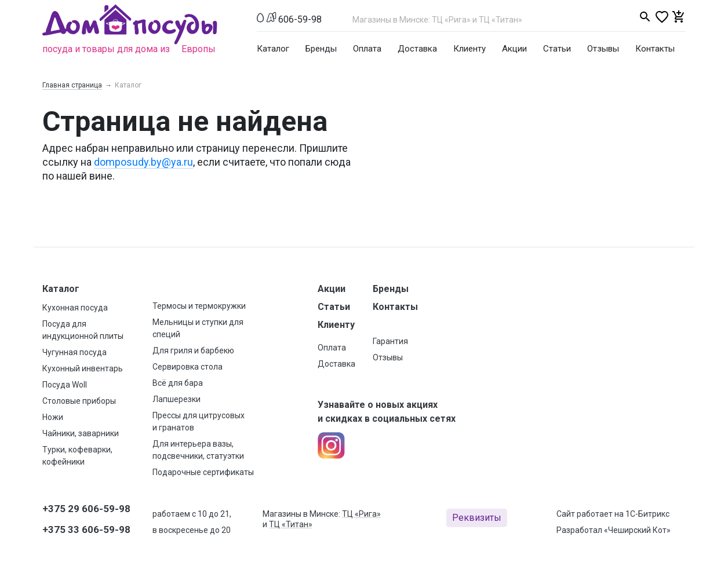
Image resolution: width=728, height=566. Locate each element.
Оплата (367, 49)
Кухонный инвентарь (83, 368)
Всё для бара (178, 383)
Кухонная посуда (75, 308)
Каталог (273, 49)
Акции (514, 49)
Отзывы (603, 49)
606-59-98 (300, 19)
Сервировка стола (188, 367)
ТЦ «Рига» (361, 514)
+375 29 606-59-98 (86, 509)
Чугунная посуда (74, 352)
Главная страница (72, 85)
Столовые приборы (79, 401)
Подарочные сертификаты (203, 472)
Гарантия (390, 341)
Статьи (557, 49)
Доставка (417, 49)
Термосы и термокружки (199, 306)
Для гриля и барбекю (193, 350)
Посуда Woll (65, 385)
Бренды (321, 49)
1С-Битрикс (647, 514)
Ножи (53, 417)
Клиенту (469, 49)
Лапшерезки (176, 399)
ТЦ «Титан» (291, 524)
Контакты (655, 49)
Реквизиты (477, 518)
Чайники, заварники (81, 433)
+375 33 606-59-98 (86, 530)
